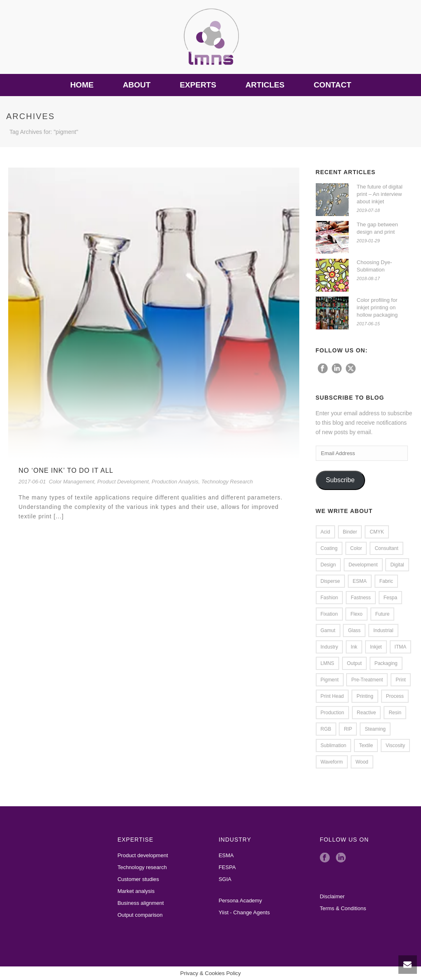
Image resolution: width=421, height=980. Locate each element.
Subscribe (340, 480)
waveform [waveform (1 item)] (332, 762)
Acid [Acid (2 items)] (325, 532)
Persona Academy (241, 901)
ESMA (226, 855)
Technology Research (227, 482)
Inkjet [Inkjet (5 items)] (376, 647)
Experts (198, 85)
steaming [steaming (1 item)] (375, 729)
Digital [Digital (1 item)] (397, 565)
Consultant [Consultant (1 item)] (386, 548)
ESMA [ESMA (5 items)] (360, 581)
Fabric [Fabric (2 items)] (386, 581)
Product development (143, 855)
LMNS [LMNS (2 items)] (327, 663)
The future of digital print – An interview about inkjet (380, 194)
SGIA (225, 879)
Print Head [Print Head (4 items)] (332, 696)
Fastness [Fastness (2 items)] (361, 598)
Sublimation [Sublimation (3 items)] (334, 745)
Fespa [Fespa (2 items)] (390, 598)
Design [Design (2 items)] (328, 565)
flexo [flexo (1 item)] (356, 614)
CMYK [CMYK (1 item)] (377, 532)
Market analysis (136, 891)
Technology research (142, 867)
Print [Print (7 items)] (401, 680)
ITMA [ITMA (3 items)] (401, 647)
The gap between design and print (377, 228)
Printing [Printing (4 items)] (365, 696)
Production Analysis (175, 482)
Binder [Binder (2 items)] (350, 532)
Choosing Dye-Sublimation (375, 266)
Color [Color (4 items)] (356, 548)
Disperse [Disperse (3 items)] (330, 581)
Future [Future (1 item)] (383, 614)
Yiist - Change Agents (244, 912)
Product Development (123, 482)
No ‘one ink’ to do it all (66, 470)
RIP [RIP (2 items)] (348, 729)
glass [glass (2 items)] (354, 630)
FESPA (227, 867)
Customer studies (138, 879)
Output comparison (140, 915)
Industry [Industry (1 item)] (330, 647)
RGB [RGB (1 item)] (326, 729)
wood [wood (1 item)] (362, 762)
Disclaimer (332, 896)
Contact (332, 85)
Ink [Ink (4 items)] (354, 647)
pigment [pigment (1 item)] (330, 680)
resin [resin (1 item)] (395, 713)
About (137, 85)
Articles (265, 85)
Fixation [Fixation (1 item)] (329, 614)
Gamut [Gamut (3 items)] (328, 630)
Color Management (72, 482)
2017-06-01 (32, 482)
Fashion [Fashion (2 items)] (330, 598)
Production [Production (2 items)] (332, 713)
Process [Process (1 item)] (395, 696)
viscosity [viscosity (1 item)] (395, 745)
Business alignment (141, 903)
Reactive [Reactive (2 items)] (367, 713)
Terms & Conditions (343, 908)
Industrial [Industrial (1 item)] (383, 630)
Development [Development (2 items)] (363, 565)
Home (82, 85)
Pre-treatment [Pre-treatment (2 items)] (367, 680)
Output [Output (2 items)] (354, 663)
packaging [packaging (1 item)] (386, 663)
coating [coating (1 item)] (329, 548)
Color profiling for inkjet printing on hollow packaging (377, 307)
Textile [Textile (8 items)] (366, 745)
